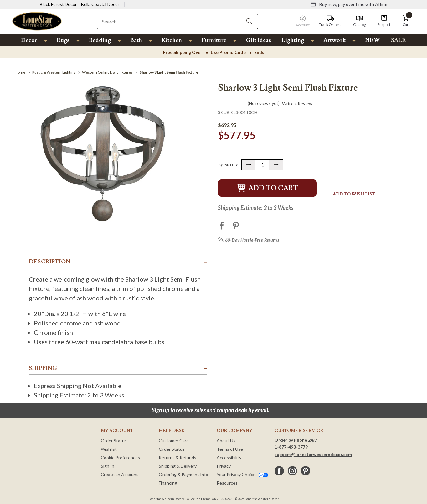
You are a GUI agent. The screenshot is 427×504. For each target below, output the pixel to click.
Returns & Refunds (177, 457)
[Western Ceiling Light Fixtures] (107, 72)
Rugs (63, 40)
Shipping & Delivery (178, 466)
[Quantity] (262, 165)
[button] (406, 21)
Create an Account (119, 474)
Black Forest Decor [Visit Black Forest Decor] (58, 4)
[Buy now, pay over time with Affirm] (349, 4)
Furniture (214, 40)
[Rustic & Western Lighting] (54, 72)
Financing (168, 483)
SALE (399, 40)
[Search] (249, 21)
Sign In (108, 466)
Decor (29, 40)
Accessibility (229, 457)
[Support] (384, 21)
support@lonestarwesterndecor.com (313, 454)
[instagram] (292, 471)
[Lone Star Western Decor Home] (37, 21)
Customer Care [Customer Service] (174, 441)
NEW (372, 40)
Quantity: (229, 165)
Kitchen (172, 40)
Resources (227, 483)
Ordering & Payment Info (183, 474)
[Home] (20, 72)
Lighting (293, 40)
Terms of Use (230, 449)
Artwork (334, 40)
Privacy (224, 466)
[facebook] (279, 471)
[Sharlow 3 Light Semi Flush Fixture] (169, 72)
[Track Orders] (330, 21)
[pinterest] (306, 471)
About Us (226, 441)
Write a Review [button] (297, 104)
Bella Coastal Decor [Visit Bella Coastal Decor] (100, 4)
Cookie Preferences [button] (120, 457)
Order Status (114, 441)
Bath (136, 40)
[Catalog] (359, 21)
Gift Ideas (258, 40)
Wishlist (109, 449)
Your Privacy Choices (242, 474)
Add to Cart (267, 188)
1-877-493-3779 (291, 447)
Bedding (100, 40)
